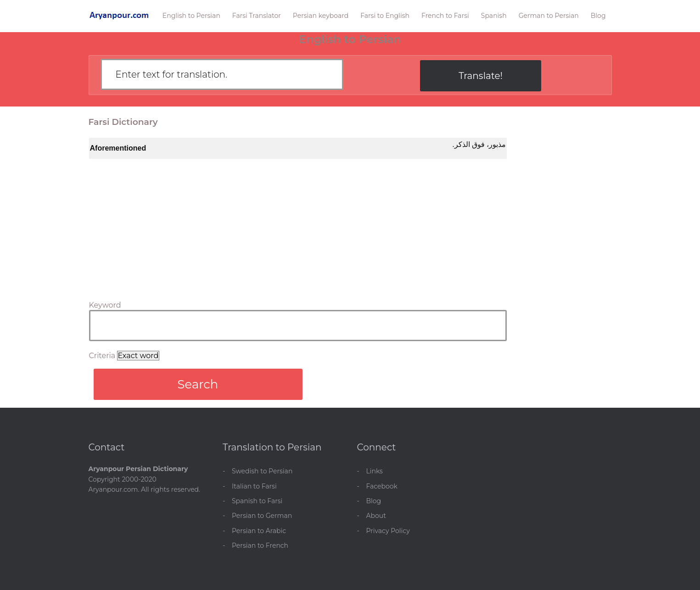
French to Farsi (445, 16)
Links (375, 471)
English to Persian (191, 16)
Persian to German (262, 516)
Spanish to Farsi (257, 501)
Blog (598, 16)
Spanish (494, 16)
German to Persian (549, 16)
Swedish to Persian (262, 471)
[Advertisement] (298, 228)
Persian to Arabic (259, 531)
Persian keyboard (321, 16)
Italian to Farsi (254, 486)
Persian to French (260, 545)
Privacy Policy (388, 531)
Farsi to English (385, 16)
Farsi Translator (257, 16)
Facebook (382, 486)
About (376, 516)
